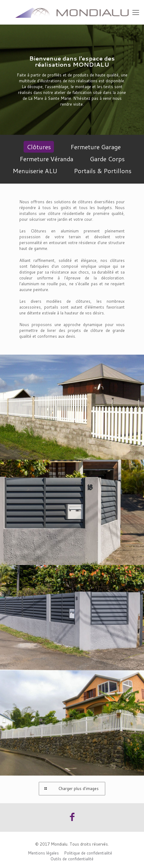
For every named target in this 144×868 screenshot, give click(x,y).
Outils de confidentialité (72, 859)
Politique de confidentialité (88, 853)
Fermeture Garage (96, 147)
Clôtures (39, 147)
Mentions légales (43, 853)
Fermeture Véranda (46, 159)
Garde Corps (107, 159)
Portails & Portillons (103, 171)
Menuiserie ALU (35, 171)
